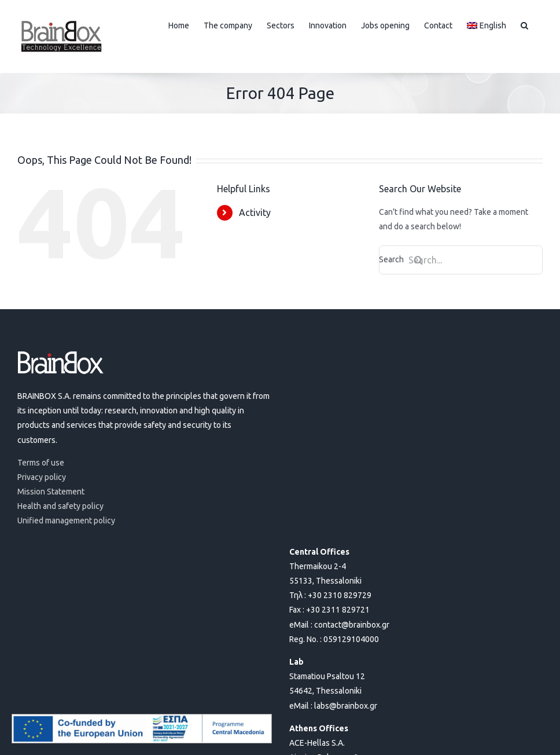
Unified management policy (66, 521)
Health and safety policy (60, 506)
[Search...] (461, 260)
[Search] (418, 260)
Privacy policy (42, 477)
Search (406, 259)
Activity (255, 212)
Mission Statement (51, 492)
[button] (524, 24)
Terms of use (41, 463)
